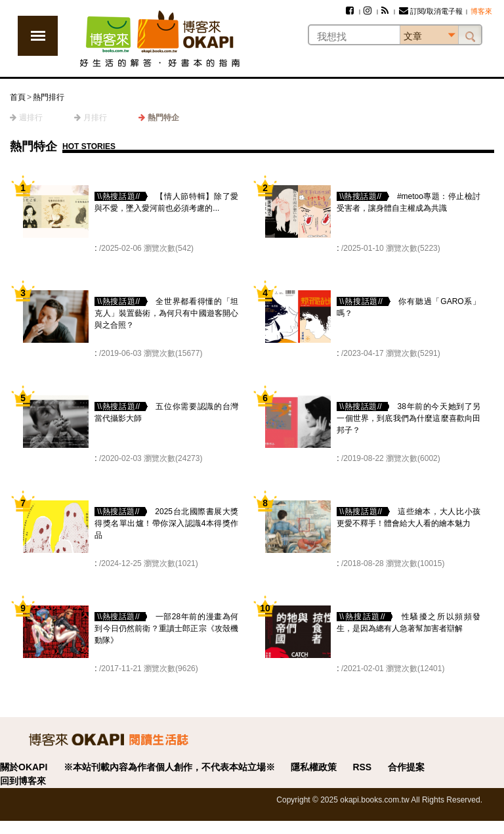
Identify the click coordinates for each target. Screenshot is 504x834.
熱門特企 (163, 118)
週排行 (31, 118)
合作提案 (406, 767)
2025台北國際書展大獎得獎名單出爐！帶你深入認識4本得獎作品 (166, 523)
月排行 (95, 118)
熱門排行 (49, 97)
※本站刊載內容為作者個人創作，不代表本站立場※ (169, 767)
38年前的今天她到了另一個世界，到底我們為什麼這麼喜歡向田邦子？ (409, 418)
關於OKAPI (24, 767)
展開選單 (38, 36)
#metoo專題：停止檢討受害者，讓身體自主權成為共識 (409, 202)
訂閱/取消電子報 (431, 11)
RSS (362, 767)
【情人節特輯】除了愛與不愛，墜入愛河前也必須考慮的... (166, 202)
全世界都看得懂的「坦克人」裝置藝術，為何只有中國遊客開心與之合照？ (166, 313)
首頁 (18, 97)
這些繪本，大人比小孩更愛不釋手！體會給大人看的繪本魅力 (409, 517)
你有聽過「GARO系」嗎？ (409, 307)
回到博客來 (23, 781)
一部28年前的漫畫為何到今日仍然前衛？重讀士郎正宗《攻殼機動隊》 (166, 628)
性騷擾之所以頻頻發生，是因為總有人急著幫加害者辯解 (409, 623)
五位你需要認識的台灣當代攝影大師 (166, 412)
